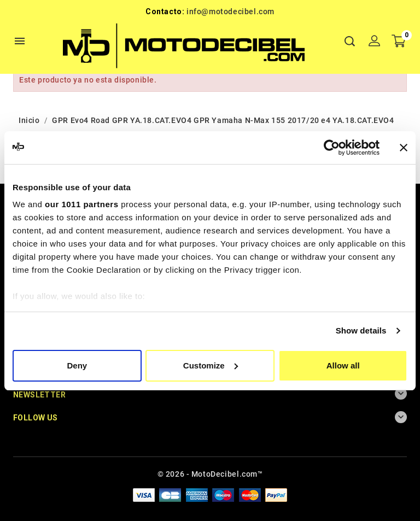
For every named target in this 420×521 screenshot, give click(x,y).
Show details (361, 330)
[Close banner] (404, 148)
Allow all (343, 365)
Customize (211, 365)
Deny (77, 365)
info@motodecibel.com (231, 11)
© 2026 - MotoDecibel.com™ (210, 474)
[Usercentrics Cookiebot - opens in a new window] (332, 148)
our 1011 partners (81, 204)
